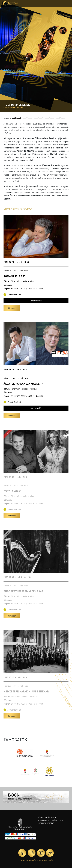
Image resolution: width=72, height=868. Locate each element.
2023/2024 (38, 118)
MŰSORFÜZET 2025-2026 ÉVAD (18, 209)
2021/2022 (60, 118)
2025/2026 (17, 118)
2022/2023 (49, 118)
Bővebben (12, 308)
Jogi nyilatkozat (46, 823)
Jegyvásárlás (36, 301)
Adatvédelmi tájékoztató (50, 820)
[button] (69, 3)
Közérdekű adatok (47, 817)
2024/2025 (28, 118)
